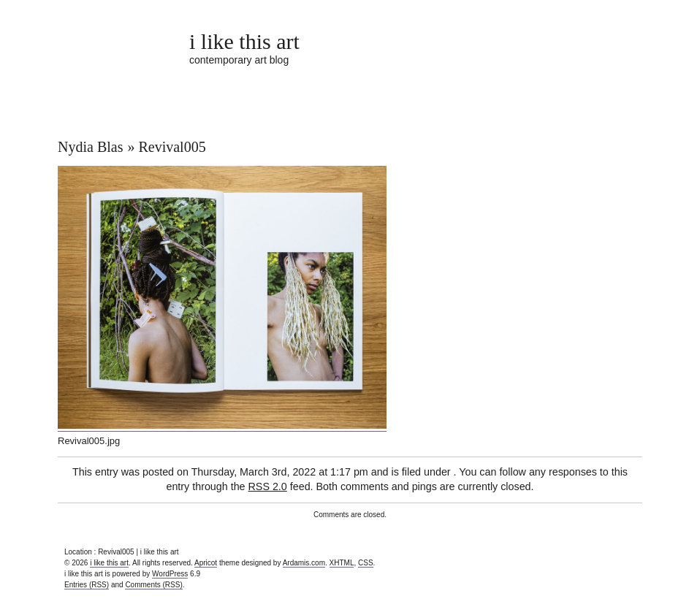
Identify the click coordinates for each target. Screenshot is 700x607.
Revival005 (172, 147)
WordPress (170, 574)
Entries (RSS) (87, 585)
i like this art (244, 41)
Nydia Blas (90, 147)
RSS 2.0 (268, 486)
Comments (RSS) (153, 585)
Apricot (206, 563)
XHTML (342, 563)
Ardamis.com (304, 563)
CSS (366, 563)
